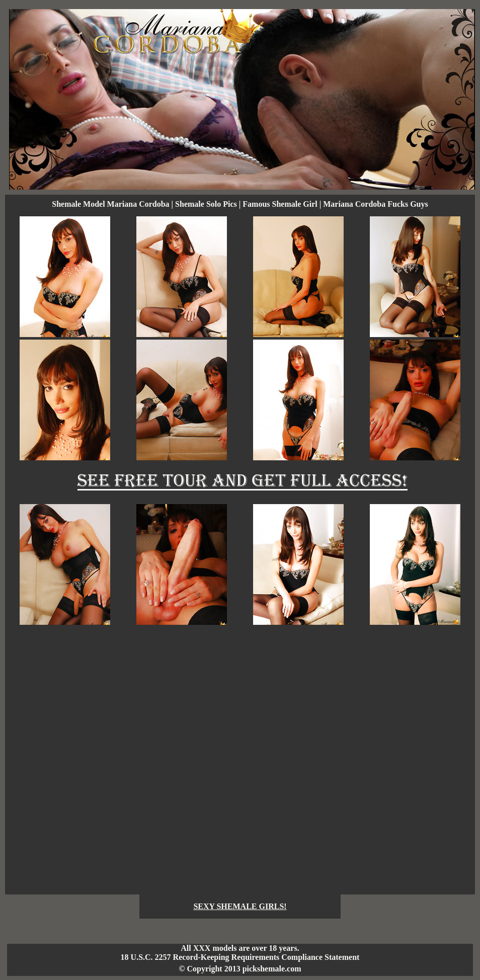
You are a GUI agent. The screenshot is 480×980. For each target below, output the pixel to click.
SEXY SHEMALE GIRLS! (240, 906)
